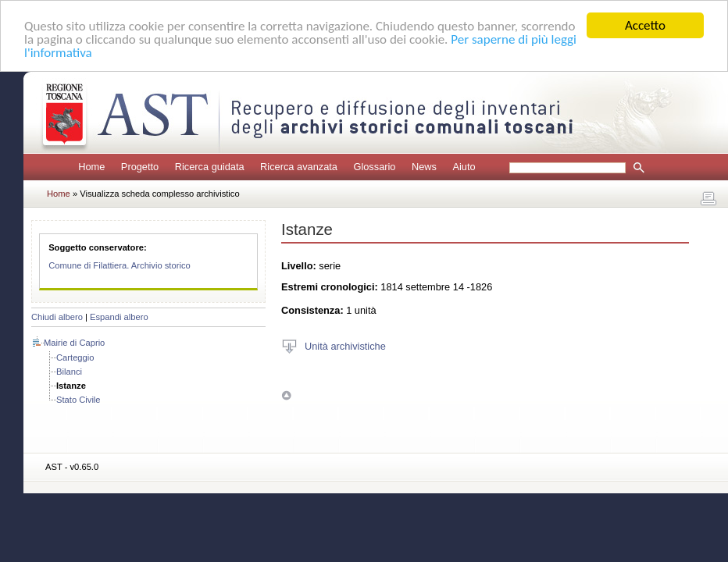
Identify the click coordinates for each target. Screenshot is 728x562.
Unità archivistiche (345, 345)
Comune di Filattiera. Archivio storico (120, 265)
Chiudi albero (57, 317)
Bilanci (69, 372)
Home (91, 167)
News (424, 167)
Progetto (140, 167)
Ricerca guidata (210, 167)
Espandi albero (119, 317)
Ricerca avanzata (299, 167)
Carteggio (75, 357)
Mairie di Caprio (74, 343)
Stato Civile (79, 400)
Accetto (645, 25)
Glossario (374, 167)
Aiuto (464, 167)
